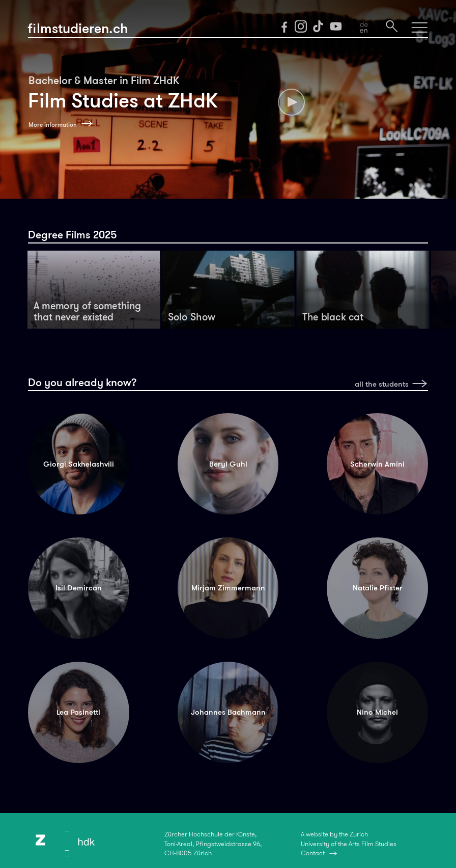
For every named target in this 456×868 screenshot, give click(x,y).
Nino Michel (377, 712)
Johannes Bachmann (228, 712)
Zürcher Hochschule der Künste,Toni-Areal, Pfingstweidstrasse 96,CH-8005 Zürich (213, 844)
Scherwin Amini (377, 464)
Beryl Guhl (228, 464)
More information (53, 125)
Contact (313, 853)
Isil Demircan (79, 588)
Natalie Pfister (378, 588)
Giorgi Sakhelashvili (79, 464)
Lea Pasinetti (78, 712)
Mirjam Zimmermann (228, 588)
